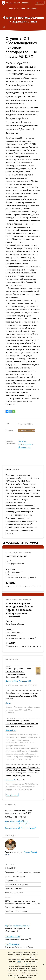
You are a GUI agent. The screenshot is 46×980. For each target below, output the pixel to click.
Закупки (8, 897)
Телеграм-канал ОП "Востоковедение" (20, 828)
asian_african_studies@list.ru (16, 821)
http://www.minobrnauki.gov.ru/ (17, 926)
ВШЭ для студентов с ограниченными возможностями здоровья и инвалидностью (22, 902)
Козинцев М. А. (12, 681)
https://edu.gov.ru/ (13, 936)
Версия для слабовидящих (15, 907)
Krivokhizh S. (11, 780)
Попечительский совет (14, 888)
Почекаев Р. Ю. (25, 681)
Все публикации (12, 795)
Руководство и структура (15, 876)
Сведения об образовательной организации (23, 872)
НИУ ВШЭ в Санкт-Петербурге (18, 3)
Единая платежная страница (16, 911)
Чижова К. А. (11, 730)
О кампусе (11, 868)
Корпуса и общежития (14, 893)
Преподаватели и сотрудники (17, 884)
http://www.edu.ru (12, 944)
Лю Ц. (8, 703)
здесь (19, 961)
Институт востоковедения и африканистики (23, 19)
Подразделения (11, 880)
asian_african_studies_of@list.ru (18, 824)
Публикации (12, 660)
